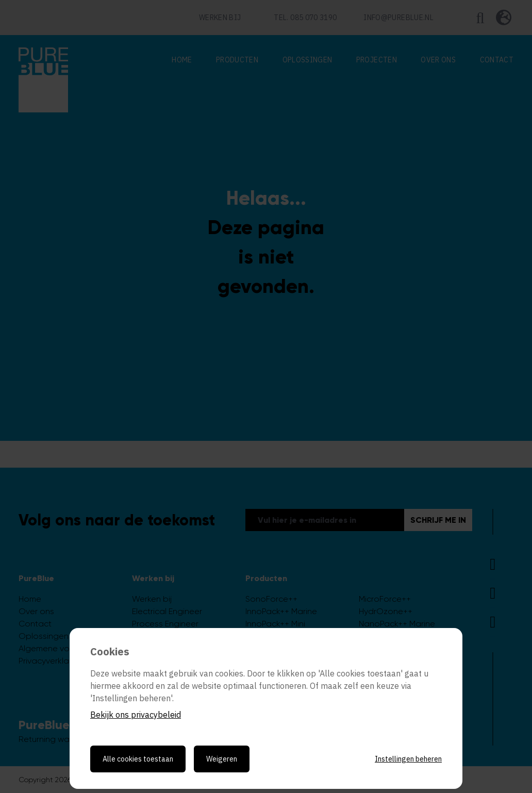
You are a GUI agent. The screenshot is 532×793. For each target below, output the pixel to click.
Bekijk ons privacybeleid (136, 715)
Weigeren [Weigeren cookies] (222, 759)
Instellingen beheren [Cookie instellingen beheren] (408, 759)
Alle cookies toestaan (138, 759)
